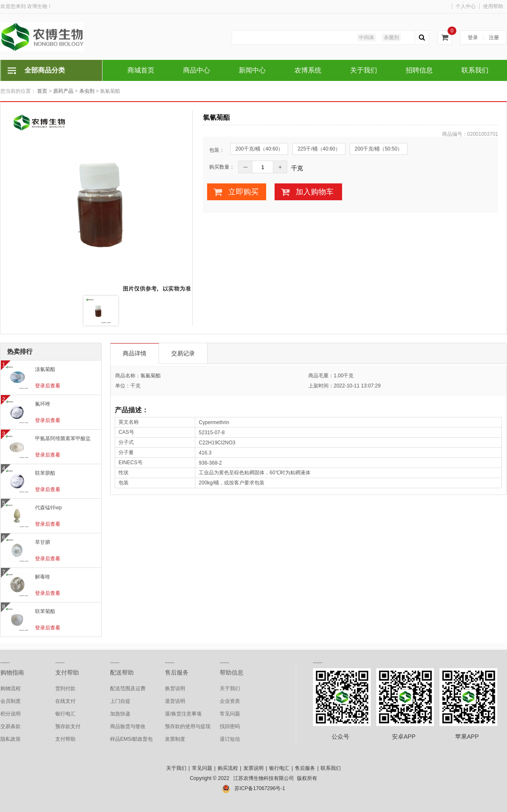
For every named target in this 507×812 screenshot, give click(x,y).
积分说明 (11, 714)
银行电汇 (65, 714)
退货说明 (175, 701)
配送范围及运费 (128, 688)
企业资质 (230, 701)
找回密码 (230, 726)
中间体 (367, 38)
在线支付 (65, 701)
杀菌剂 (391, 38)
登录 (473, 38)
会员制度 (11, 701)
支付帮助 (67, 672)
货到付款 (65, 688)
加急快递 (120, 714)
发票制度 (175, 739)
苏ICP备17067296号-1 (260, 788)
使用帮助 (493, 6)
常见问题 (230, 714)
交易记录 (183, 353)
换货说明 (175, 688)
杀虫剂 (87, 91)
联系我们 (331, 768)
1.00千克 (344, 376)
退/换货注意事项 (183, 714)
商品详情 (135, 353)
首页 (42, 91)
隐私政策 (11, 739)
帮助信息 (232, 672)
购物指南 (12, 672)
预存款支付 (68, 726)
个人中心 (466, 6)
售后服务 (177, 672)
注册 (494, 38)
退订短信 (230, 739)
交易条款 (11, 726)
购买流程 (228, 768)
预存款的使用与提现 (188, 726)
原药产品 (63, 91)
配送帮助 (122, 672)
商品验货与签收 (128, 726)
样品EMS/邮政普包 (131, 739)
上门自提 (120, 701)
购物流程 (11, 688)
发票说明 (253, 768)
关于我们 (230, 688)
